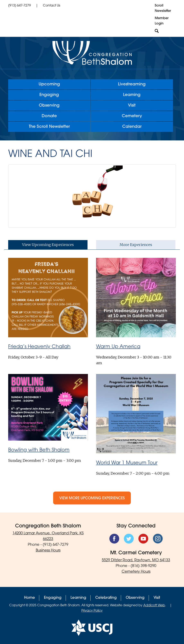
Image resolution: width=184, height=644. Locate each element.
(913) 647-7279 (20, 6)
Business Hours (48, 551)
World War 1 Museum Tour (127, 463)
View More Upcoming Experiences (92, 498)
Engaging (49, 95)
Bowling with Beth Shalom (39, 450)
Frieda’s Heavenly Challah (39, 347)
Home (30, 598)
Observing (49, 106)
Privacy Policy (92, 611)
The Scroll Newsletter (49, 127)
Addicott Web (154, 605)
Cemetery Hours (136, 572)
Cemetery (132, 116)
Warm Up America (118, 347)
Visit (132, 106)
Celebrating (106, 598)
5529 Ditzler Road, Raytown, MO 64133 (136, 560)
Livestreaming (132, 84)
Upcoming (49, 84)
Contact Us (52, 6)
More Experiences (136, 245)
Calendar (132, 127)
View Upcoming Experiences (48, 245)
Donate (49, 116)
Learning (132, 95)
